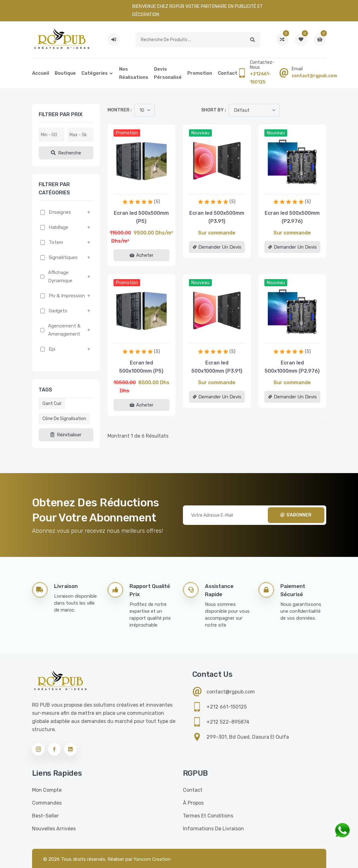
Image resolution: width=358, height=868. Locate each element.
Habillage (58, 227)
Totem (56, 242)
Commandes (47, 803)
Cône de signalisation (64, 419)
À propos (193, 803)
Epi (52, 349)
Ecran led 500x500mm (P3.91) (217, 217)
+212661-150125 (260, 78)
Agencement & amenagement (64, 330)
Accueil (41, 73)
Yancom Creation (152, 859)
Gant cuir (52, 404)
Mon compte (47, 790)
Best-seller (45, 816)
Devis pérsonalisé (168, 73)
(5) (157, 202)
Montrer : (120, 110)
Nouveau (200, 133)
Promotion (200, 73)
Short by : (214, 110)
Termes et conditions (208, 816)
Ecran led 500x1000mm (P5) (141, 367)
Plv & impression (67, 296)
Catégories (95, 73)
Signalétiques (63, 257)
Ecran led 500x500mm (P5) (141, 217)
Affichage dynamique (60, 277)
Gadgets (58, 311)
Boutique (65, 73)
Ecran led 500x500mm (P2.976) (292, 217)
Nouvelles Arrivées (54, 829)
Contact (228, 73)
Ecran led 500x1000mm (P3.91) (217, 367)
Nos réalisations (134, 73)
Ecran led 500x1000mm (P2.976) (292, 367)
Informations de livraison (213, 829)
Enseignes (60, 212)
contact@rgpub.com (314, 76)
